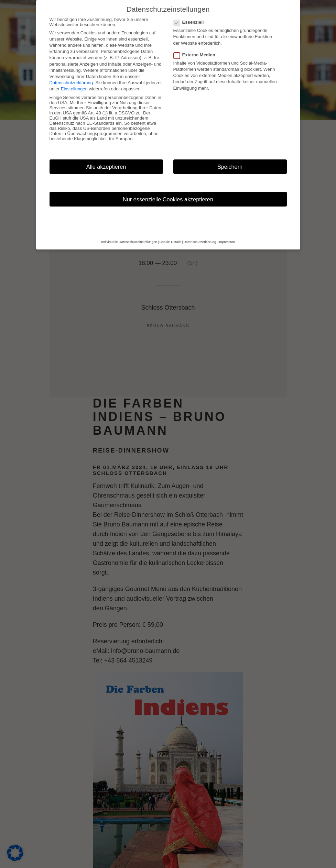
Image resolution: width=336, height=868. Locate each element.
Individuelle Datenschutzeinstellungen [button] (129, 242)
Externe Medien (197, 55)
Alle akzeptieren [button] (106, 167)
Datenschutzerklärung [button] (200, 242)
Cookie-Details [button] (170, 242)
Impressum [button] (227, 242)
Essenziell (191, 22)
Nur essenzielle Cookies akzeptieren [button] (168, 199)
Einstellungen (74, 89)
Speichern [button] (230, 167)
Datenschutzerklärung (71, 83)
